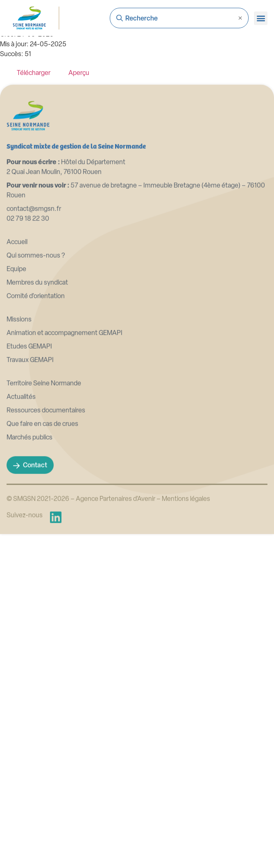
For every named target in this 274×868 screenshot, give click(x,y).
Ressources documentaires (46, 486)
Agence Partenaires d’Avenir (115, 574)
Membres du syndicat (37, 358)
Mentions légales (186, 574)
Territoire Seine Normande (44, 459)
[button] (261, 18)
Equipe (16, 344)
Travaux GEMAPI (30, 435)
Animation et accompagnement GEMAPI (65, 408)
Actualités (21, 472)
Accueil (17, 317)
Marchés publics (29, 513)
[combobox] (179, 18)
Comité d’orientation (36, 372)
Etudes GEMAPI (29, 422)
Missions (19, 395)
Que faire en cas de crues (42, 499)
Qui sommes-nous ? (36, 331)
